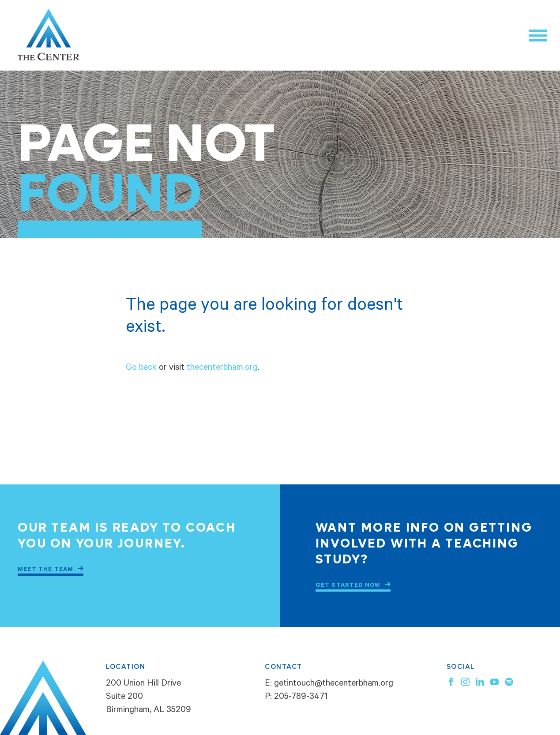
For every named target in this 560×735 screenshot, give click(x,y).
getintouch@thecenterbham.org (334, 684)
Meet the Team (46, 570)
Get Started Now (348, 586)
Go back (141, 368)
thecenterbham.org (222, 368)
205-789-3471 (301, 697)
